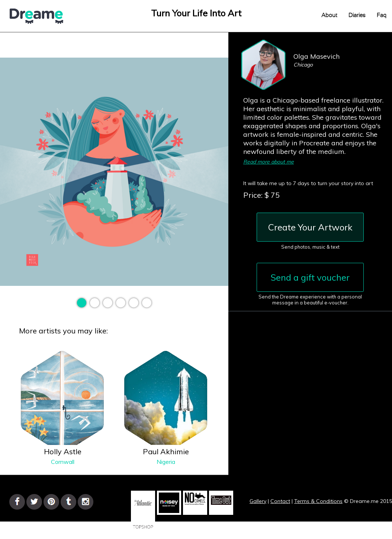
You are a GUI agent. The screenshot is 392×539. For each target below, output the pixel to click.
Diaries (357, 15)
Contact (280, 501)
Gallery (258, 501)
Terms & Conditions (318, 501)
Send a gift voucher (310, 277)
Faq (382, 15)
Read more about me (269, 162)
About (329, 15)
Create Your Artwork (310, 227)
